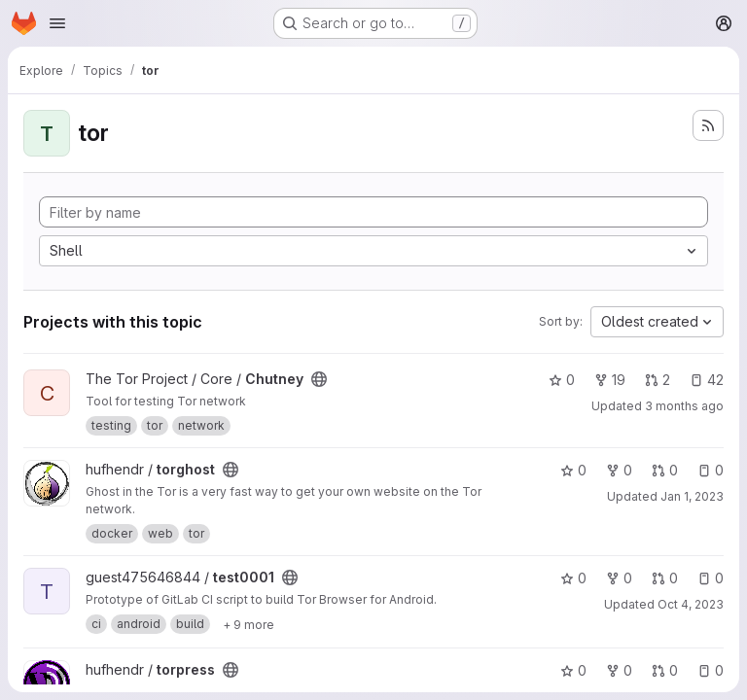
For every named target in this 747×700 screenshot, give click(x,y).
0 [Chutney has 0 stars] (562, 380)
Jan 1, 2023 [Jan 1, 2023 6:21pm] (692, 496)
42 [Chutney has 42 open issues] (707, 380)
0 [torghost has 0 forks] (619, 470)
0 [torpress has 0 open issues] (711, 670)
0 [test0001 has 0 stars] (573, 578)
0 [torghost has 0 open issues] (711, 470)
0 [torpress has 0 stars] (573, 670)
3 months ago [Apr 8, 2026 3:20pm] (684, 406)
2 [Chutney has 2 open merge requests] (658, 380)
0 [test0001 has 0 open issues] (711, 578)
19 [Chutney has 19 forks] (610, 380)
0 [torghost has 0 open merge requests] (665, 470)
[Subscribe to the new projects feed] (708, 125)
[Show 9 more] (249, 624)
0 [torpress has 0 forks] (619, 670)
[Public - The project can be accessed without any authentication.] (319, 379)
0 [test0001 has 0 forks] (619, 578)
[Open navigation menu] (57, 23)
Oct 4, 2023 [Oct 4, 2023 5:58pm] (691, 604)
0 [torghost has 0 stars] (573, 470)
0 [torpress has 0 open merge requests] (665, 670)
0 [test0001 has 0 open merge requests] (665, 578)
